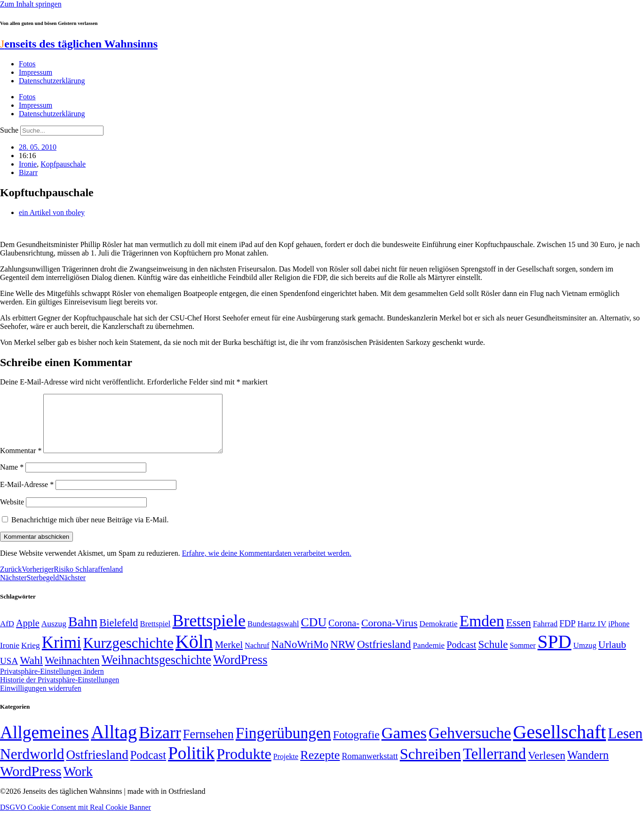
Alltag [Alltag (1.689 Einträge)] (114, 743)
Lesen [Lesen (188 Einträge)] (625, 745)
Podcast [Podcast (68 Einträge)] (461, 656)
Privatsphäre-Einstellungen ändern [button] (52, 683)
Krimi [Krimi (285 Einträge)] (62, 654)
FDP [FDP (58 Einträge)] (567, 635)
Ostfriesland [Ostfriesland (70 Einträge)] (97, 766)
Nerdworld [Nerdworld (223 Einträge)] (32, 765)
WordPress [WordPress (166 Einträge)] (31, 783)
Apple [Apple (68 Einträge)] (28, 634)
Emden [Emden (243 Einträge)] (482, 632)
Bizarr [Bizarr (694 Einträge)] (160, 744)
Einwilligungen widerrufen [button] (41, 699)
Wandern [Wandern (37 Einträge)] (588, 766)
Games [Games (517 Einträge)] (404, 744)
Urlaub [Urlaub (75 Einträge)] (612, 656)
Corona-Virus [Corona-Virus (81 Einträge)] (390, 634)
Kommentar (21, 462)
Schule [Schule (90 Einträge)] (493, 655)
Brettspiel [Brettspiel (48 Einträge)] (155, 635)
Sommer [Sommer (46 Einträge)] (523, 657)
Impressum (36, 72)
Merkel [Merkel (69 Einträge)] (229, 656)
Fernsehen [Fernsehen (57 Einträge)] (208, 746)
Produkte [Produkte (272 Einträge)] (244, 765)
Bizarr (28, 172)
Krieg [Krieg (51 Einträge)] (31, 656)
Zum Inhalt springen (31, 4)
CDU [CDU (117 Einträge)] (314, 634)
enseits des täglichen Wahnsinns (79, 44)
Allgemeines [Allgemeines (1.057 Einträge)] (44, 744)
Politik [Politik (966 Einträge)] (191, 764)
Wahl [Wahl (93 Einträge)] (31, 671)
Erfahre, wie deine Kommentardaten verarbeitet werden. (267, 564)
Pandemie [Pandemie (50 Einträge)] (429, 657)
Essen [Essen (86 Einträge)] (519, 634)
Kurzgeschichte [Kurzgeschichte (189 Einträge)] (128, 654)
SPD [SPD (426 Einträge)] (555, 653)
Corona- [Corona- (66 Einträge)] (344, 634)
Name (12, 478)
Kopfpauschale (63, 164)
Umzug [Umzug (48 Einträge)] (585, 657)
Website (12, 513)
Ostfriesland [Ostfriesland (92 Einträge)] (384, 655)
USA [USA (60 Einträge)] (9, 672)
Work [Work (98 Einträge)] (78, 783)
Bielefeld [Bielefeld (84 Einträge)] (119, 634)
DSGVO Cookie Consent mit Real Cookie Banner (76, 819)
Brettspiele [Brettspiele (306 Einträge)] (209, 632)
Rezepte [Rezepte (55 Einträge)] (320, 766)
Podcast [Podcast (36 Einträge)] (148, 766)
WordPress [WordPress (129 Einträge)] (240, 671)
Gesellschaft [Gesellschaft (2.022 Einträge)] (560, 743)
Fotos (27, 64)
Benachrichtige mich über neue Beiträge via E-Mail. (90, 531)
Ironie (28, 164)
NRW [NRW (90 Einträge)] (343, 655)
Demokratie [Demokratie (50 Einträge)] (439, 635)
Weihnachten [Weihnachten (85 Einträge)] (72, 672)
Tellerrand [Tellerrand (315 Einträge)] (494, 765)
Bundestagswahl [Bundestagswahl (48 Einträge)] (273, 635)
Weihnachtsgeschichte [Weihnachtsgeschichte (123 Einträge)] (156, 671)
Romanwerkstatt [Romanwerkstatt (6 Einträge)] (370, 767)
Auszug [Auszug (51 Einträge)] (54, 635)
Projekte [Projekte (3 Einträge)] (286, 768)
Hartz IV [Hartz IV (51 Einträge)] (592, 635)
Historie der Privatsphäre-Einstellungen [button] (60, 691)
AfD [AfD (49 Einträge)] (7, 635)
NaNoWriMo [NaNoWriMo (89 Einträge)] (300, 656)
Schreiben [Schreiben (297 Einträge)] (430, 765)
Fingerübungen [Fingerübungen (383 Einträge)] (283, 744)
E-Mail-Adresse (27, 496)
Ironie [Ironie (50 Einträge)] (10, 657)
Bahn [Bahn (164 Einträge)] (83, 633)
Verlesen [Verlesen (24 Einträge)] (546, 767)
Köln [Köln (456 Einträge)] (194, 653)
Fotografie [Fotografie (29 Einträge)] (356, 746)
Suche (9, 130)
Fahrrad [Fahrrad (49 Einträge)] (545, 635)
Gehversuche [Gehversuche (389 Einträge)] (470, 744)
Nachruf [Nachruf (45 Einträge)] (257, 657)
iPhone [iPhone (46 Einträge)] (619, 635)
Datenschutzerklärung (52, 81)
